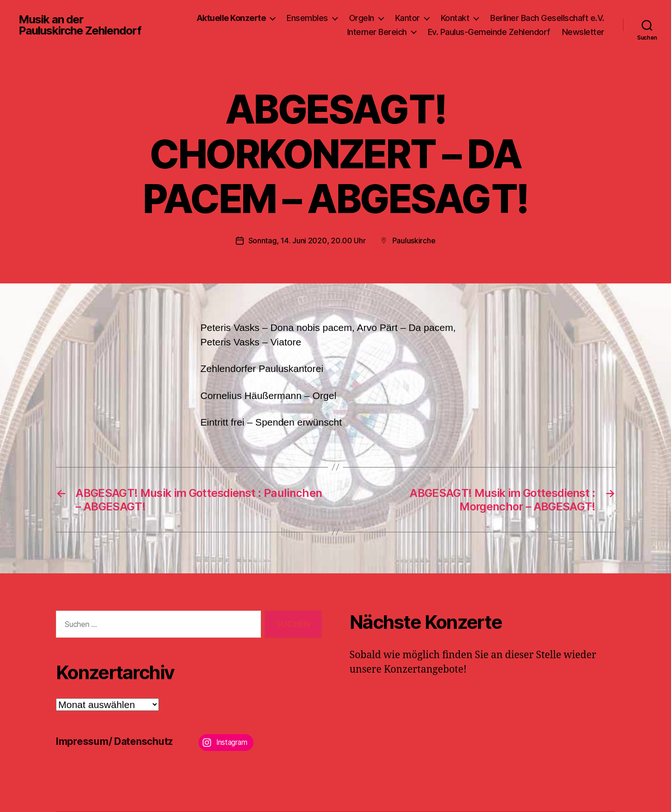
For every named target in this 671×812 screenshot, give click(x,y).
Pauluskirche (414, 241)
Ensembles (307, 18)
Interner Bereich (377, 32)
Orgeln (362, 18)
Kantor (407, 18)
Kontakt (455, 18)
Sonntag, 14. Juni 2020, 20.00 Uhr (307, 241)
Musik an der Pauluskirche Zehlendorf (80, 25)
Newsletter (583, 32)
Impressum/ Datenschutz (114, 741)
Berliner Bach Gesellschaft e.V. (547, 18)
